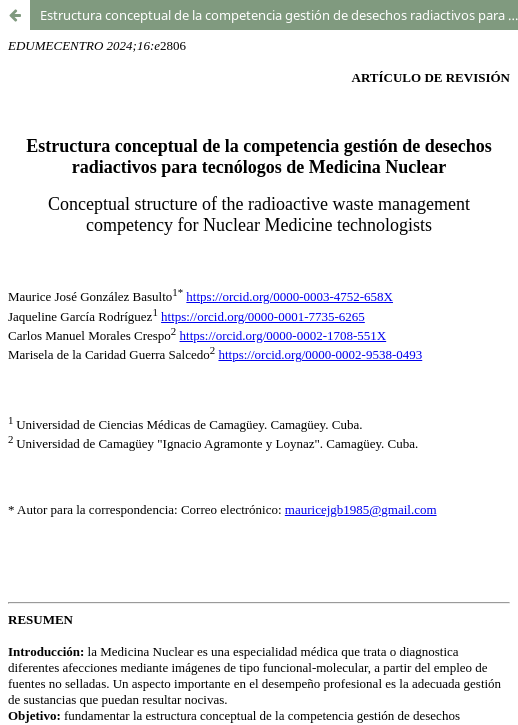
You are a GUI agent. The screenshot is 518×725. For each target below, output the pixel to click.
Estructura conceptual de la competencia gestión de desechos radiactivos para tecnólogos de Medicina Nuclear (279, 15)
